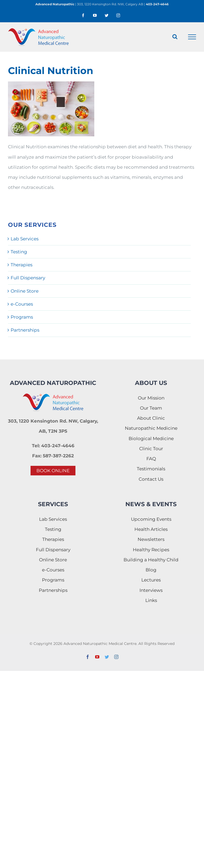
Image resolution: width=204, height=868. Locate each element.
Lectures (151, 580)
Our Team (151, 408)
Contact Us (151, 479)
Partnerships (25, 330)
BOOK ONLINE (53, 471)
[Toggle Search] (175, 37)
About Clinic (151, 418)
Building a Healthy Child (151, 560)
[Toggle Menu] (192, 37)
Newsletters (151, 539)
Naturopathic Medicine (151, 428)
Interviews (151, 590)
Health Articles (151, 529)
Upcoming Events (151, 519)
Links (151, 600)
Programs (22, 317)
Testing (19, 252)
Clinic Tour (151, 449)
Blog (151, 570)
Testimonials (151, 469)
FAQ (151, 459)
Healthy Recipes (151, 550)
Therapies (22, 265)
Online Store (25, 291)
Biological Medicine (151, 439)
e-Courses (22, 304)
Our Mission (151, 398)
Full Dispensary (28, 278)
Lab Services (25, 239)
